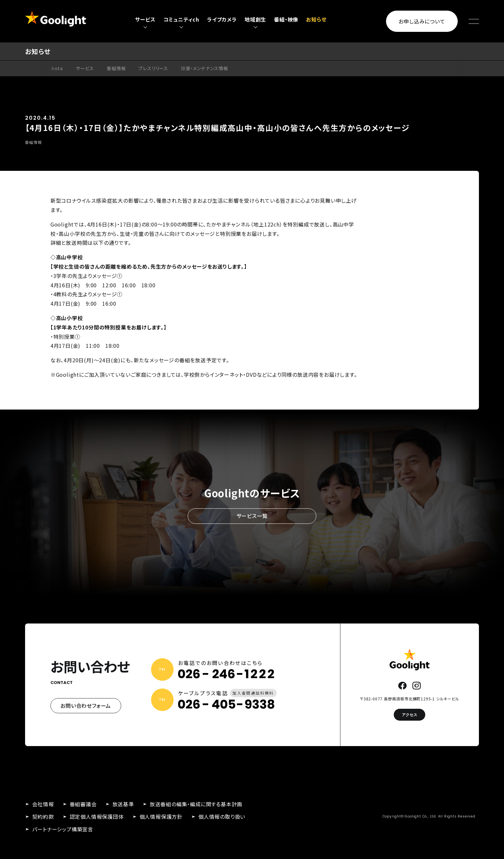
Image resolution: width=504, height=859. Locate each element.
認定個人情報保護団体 (97, 817)
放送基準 (123, 804)
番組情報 (116, 68)
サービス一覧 (252, 516)
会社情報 (43, 804)
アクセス (410, 715)
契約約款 (43, 817)
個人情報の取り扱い (222, 817)
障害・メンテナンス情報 (205, 68)
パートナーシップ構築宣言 (63, 829)
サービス (85, 68)
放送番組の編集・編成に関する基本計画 (196, 804)
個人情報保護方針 (161, 817)
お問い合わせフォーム (86, 706)
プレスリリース (153, 68)
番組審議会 (83, 804)
